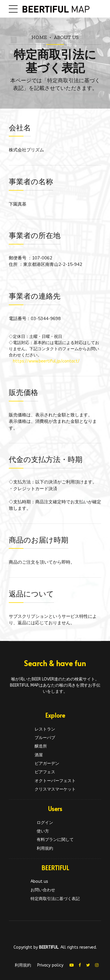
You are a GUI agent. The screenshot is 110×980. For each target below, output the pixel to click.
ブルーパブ (45, 738)
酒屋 (39, 755)
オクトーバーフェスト (55, 781)
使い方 (43, 831)
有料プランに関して (55, 840)
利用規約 (45, 848)
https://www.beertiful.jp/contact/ (46, 361)
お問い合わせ (43, 890)
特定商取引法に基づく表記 (55, 899)
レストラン (45, 729)
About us (66, 37)
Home (39, 37)
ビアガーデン (47, 763)
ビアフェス (45, 772)
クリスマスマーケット (55, 789)
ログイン (45, 823)
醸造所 (41, 746)
